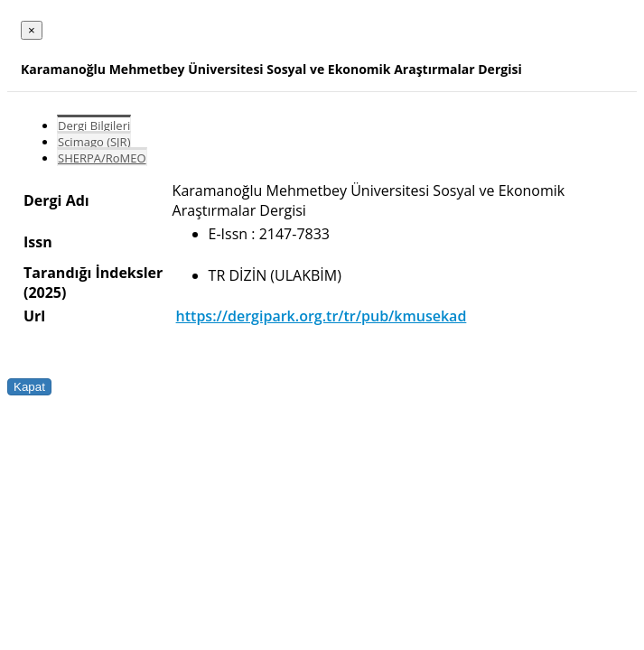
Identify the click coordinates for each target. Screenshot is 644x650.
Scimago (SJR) (94, 142)
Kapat (29, 387)
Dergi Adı (56, 200)
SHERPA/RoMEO (102, 158)
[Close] (32, 30)
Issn (38, 242)
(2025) (45, 292)
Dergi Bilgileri (94, 125)
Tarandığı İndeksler (93, 273)
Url (34, 316)
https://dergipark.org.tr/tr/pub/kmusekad (322, 316)
